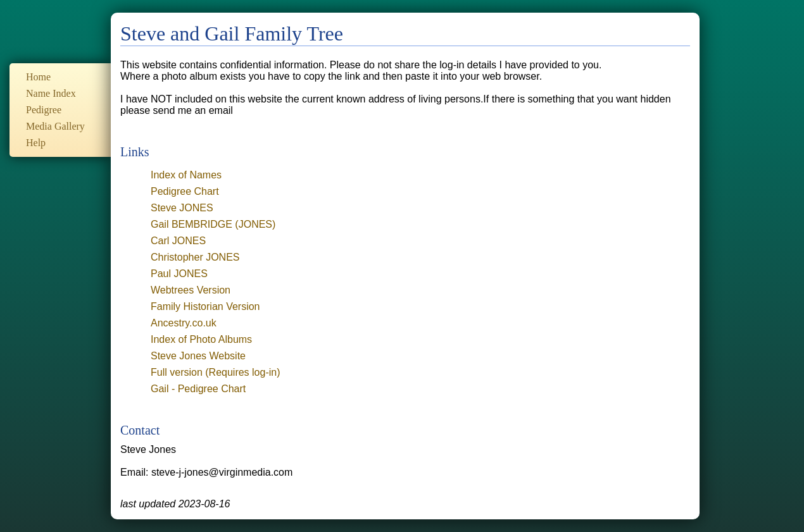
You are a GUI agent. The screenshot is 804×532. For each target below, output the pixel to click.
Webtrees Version (191, 290)
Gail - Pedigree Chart (198, 389)
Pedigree (44, 110)
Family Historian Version (205, 306)
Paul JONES (179, 274)
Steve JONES (182, 208)
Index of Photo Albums (201, 339)
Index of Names (186, 175)
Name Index (51, 93)
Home (38, 77)
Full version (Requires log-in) (216, 372)
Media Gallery (55, 126)
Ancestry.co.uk (184, 323)
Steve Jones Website (198, 356)
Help (36, 143)
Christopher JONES (195, 257)
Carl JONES (178, 241)
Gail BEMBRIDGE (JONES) (213, 224)
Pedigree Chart (185, 191)
